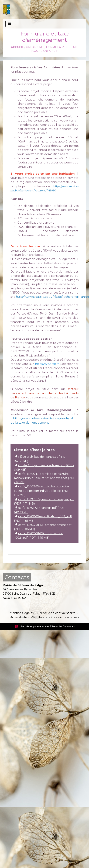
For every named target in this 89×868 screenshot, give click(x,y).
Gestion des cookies (65, 617)
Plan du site (39, 617)
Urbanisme (35, 47)
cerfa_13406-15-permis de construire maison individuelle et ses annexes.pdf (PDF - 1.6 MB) (44, 478)
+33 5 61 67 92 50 (14, 598)
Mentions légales (22, 613)
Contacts (17, 577)
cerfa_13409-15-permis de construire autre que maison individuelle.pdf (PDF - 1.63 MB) (42, 491)
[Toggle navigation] (10, 24)
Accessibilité (19, 617)
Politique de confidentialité (56, 613)
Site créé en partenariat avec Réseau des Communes (45, 626)
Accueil (17, 47)
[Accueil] (7, 10)
